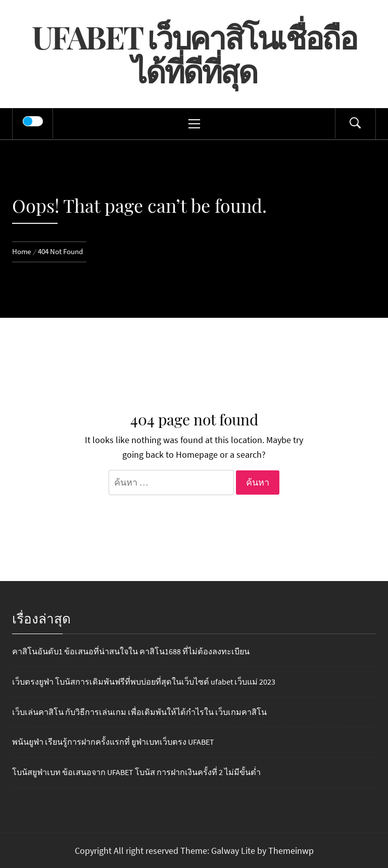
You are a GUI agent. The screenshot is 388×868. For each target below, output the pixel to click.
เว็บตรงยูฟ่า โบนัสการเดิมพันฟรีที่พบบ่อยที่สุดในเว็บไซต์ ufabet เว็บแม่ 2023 (144, 682)
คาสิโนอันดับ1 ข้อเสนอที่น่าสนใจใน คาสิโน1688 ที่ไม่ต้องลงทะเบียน (131, 651)
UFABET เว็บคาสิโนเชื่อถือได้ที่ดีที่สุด (194, 54)
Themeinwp (291, 851)
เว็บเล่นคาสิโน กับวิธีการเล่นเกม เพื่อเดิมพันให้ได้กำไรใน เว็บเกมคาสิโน (139, 712)
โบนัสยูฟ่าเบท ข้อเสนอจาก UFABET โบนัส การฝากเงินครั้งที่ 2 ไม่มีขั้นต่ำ (136, 772)
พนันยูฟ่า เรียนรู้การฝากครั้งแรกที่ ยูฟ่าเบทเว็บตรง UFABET (113, 742)
